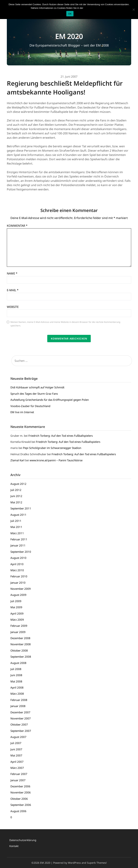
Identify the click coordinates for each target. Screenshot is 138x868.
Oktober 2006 (19, 799)
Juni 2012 (16, 496)
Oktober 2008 (19, 650)
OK (70, 14)
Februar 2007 (19, 774)
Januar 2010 (18, 583)
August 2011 (18, 515)
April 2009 (17, 613)
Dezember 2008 (20, 638)
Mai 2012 (16, 502)
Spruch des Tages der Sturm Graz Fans (34, 394)
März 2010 (17, 570)
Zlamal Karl (17, 460)
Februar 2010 (19, 576)
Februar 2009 (19, 626)
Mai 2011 (16, 527)
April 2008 (17, 687)
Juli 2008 (16, 669)
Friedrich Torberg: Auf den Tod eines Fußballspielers (61, 436)
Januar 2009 (18, 632)
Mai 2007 (16, 755)
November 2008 (21, 644)
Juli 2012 (16, 490)
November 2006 (21, 792)
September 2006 (21, 805)
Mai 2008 (16, 681)
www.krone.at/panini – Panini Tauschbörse (56, 460)
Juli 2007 (16, 743)
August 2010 (18, 558)
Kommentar (17, 226)
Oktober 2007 (19, 724)
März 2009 (17, 620)
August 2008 (18, 663)
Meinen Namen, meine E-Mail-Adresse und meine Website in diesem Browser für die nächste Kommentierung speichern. (65, 324)
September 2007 (21, 731)
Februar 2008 (19, 700)
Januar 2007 (18, 780)
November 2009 (21, 589)
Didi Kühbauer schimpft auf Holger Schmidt (37, 387)
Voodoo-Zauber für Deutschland (30, 406)
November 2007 (21, 718)
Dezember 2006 (20, 786)
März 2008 (17, 694)
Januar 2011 (18, 545)
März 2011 (17, 533)
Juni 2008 (16, 675)
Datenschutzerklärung (23, 840)
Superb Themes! (97, 863)
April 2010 (17, 564)
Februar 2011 (19, 539)
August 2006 (18, 811)
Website (13, 307)
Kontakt (14, 846)
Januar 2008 (18, 706)
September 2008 (21, 657)
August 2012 (18, 484)
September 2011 (21, 508)
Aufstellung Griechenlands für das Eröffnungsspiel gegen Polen (50, 400)
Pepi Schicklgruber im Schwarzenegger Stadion (52, 448)
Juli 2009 (16, 601)
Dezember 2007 (20, 712)
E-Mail (13, 290)
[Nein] (134, 10)
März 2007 (17, 768)
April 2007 (17, 762)
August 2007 (18, 737)
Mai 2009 (16, 607)
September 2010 (21, 552)
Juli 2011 (16, 521)
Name (12, 273)
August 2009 (18, 595)
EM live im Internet (22, 412)
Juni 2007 (16, 749)
